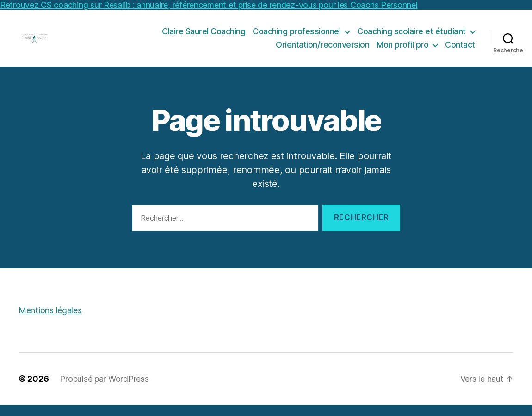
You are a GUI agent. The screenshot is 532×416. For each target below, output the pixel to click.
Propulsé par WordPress (104, 390)
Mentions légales (50, 321)
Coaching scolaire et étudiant (411, 36)
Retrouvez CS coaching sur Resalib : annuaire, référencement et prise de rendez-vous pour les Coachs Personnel (209, 5)
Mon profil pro (402, 50)
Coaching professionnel (297, 36)
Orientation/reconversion (322, 50)
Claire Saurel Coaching (204, 36)
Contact (460, 50)
